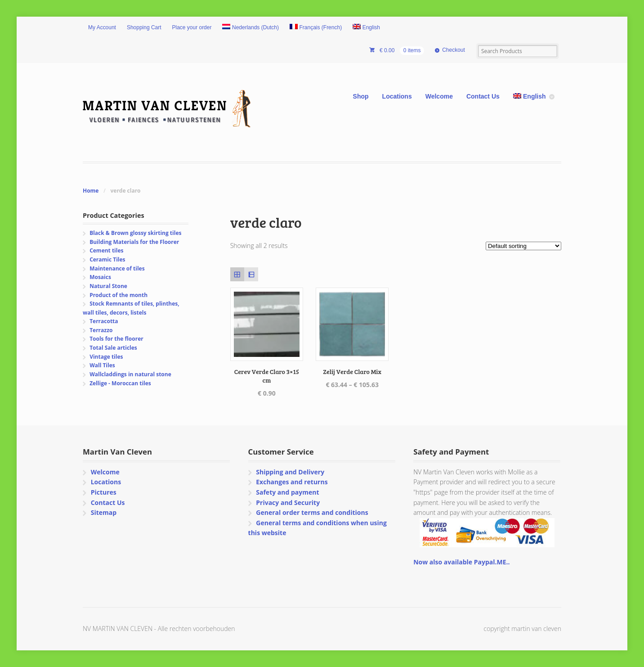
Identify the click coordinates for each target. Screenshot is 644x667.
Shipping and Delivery (290, 472)
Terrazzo (101, 330)
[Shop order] (523, 246)
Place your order (192, 27)
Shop (361, 96)
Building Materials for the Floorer (134, 242)
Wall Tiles (102, 365)
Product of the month (119, 295)
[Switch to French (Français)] (316, 28)
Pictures (104, 492)
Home (91, 191)
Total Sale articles (113, 348)
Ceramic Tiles (107, 259)
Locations (397, 96)
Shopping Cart (144, 27)
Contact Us (483, 96)
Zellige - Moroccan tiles (120, 383)
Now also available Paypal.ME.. (461, 562)
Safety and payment (287, 492)
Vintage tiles (106, 357)
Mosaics (100, 277)
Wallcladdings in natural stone (130, 374)
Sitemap (104, 512)
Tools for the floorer (116, 339)
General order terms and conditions (312, 512)
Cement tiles (106, 250)
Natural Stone (108, 286)
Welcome (439, 96)
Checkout (454, 50)
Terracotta (104, 321)
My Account (102, 27)
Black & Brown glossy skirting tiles (135, 233)
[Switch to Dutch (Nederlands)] (250, 28)
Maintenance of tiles (117, 268)
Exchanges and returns (292, 482)
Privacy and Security (288, 503)
